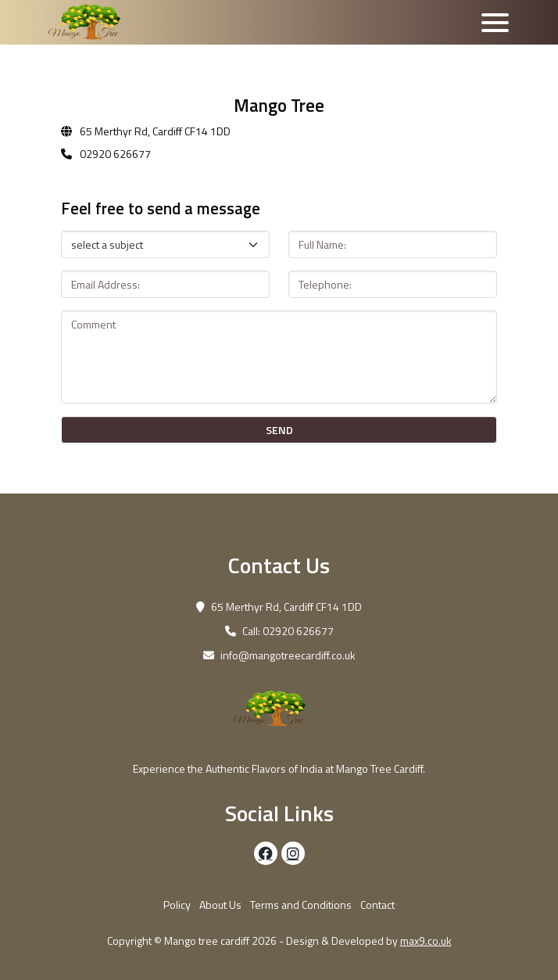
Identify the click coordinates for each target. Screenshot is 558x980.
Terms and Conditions (301, 905)
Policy (177, 905)
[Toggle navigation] (495, 23)
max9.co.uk (426, 941)
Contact (377, 905)
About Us (220, 905)
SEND (279, 430)
